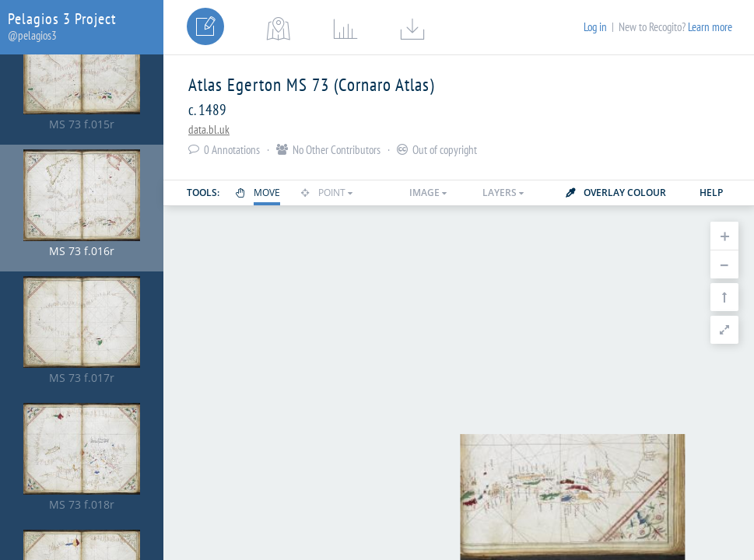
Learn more (710, 27)
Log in (595, 27)
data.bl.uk (209, 129)
